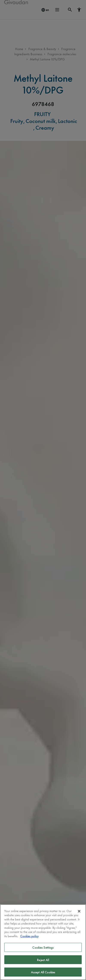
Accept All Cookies (43, 972)
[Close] (79, 911)
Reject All (43, 960)
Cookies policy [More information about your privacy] (29, 936)
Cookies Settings (43, 947)
